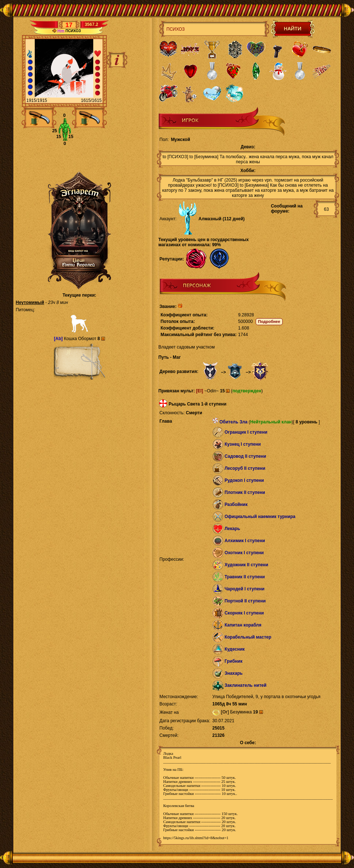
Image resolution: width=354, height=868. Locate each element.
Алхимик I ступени (245, 541)
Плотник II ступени (245, 492)
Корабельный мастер (248, 637)
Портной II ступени (245, 601)
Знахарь (234, 673)
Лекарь (232, 529)
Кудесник (235, 649)
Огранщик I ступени (246, 432)
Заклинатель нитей (246, 685)
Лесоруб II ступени (245, 468)
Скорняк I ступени (244, 613)
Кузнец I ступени (243, 444)
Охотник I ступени (244, 553)
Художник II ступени (246, 565)
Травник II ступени (245, 577)
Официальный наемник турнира (260, 517)
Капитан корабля (243, 625)
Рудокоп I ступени (244, 480)
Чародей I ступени (244, 589)
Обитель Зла (234, 422)
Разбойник (236, 505)
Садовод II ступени (245, 456)
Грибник (234, 661)
